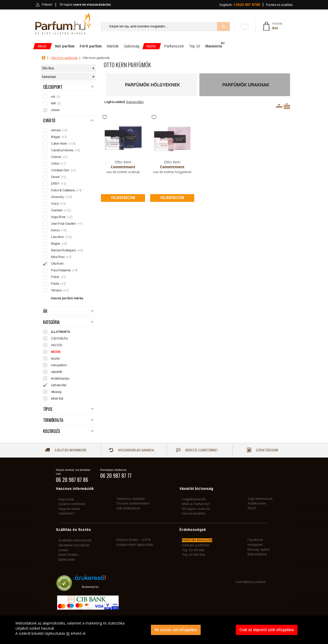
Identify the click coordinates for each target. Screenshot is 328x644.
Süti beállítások (128, 508)
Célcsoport (68, 87)
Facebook (255, 540)
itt (68, 633)
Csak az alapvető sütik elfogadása (267, 630)
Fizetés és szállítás (279, 5)
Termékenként (287, 106)
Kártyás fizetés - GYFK (134, 540)
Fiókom (44, 5)
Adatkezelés (257, 503)
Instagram (255, 545)
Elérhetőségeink (263, 450)
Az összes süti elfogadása (176, 630)
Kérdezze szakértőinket (197, 450)
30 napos (85, 5)
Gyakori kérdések (72, 504)
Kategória (68, 322)
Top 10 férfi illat (193, 555)
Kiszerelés (68, 431)
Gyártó (68, 121)
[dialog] (164, 630)
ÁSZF (252, 508)
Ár (68, 311)
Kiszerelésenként (279, 106)
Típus (68, 409)
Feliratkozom (123, 198)
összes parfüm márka (67, 298)
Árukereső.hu (90, 587)
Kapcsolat (66, 499)
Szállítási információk (66, 450)
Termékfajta (68, 420)
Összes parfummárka (133, 503)
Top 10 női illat (193, 550)
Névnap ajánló (259, 549)
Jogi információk (260, 499)
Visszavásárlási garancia (131, 450)
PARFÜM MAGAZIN (197, 540)
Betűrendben (135, 102)
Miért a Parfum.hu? (196, 504)
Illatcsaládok (257, 554)
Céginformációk (194, 499)
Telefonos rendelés (131, 499)
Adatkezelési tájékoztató (135, 545)
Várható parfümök (196, 545)
